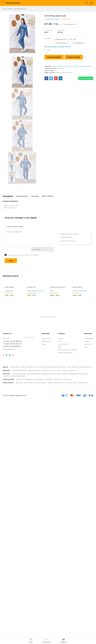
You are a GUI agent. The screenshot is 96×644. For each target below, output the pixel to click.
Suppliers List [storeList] (46, 576)
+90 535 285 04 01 (12, 581)
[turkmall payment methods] (77, 633)
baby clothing (15, 604)
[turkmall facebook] (46, 78)
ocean (64, 73)
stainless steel (83, 620)
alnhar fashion (77, 543)
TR (56, 70)
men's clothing (72, 604)
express (59, 73)
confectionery (68, 617)
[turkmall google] (56, 78)
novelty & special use (85, 604)
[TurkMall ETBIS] (30, 585)
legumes (65, 608)
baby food (20, 617)
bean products (39, 617)
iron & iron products (40, 620)
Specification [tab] (22, 452)
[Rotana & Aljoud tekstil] (61, 47)
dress (52, 546)
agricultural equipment (20, 608)
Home (5, 9)
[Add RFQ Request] (46, 641)
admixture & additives (34, 611)
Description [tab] (8, 452)
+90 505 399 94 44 (12, 584)
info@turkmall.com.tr (10, 586)
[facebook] (3, 592)
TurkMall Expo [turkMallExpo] (89, 576)
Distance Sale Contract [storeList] (65, 590)
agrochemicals (47, 611)
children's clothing (63, 66)
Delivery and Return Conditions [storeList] (67, 587)
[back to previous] (12, 3)
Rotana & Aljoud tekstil (52, 19)
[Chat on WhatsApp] (86, 78)
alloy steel (19, 620)
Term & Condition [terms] (63, 581)
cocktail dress (9, 546)
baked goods (29, 617)
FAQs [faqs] (60, 584)
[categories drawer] (63, 641)
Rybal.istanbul (9, 543)
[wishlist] (87, 3)
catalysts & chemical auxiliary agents (14, 613)
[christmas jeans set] (22, 34)
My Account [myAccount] (88, 581)
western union (60, 68)
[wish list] (85, 58)
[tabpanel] (48, 461)
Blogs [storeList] (43, 581)
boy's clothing (74, 66)
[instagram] (13, 592)
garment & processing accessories (55, 604)
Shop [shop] (86, 584)
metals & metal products (55, 620)
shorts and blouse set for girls (36, 546)
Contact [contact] (87, 579)
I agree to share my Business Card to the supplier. (23, 510)
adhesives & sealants (19, 611)
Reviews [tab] (35, 452)
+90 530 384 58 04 (12, 579)
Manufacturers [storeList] (46, 579)
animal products (56, 608)
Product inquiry (74, 57)
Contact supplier (54, 57)
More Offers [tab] (48, 452)
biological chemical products (79, 611)
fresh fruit (73, 608)
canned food (58, 617)
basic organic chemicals (60, 611)
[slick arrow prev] (5, 548)
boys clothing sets (85, 66)
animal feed (45, 608)
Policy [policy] (60, 579)
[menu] (31, 641)
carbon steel (28, 620)
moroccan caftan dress (80, 546)
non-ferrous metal (71, 620)
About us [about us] (61, 576)
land (68, 73)
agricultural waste (34, 608)
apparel (10, 9)
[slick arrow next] (91, 548)
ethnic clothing (38, 604)
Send (11, 516)
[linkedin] (10, 592)
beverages (49, 617)
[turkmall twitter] (51, 78)
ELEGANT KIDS (31, 543)
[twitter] (6, 592)
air (71, 73)
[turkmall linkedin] (60, 78)
